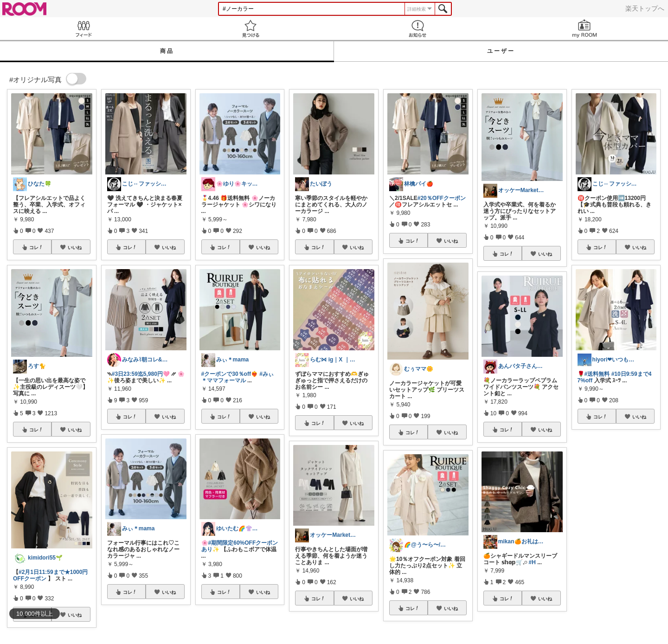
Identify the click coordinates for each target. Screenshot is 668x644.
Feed (83, 29)
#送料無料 (597, 374)
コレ (36, 247)
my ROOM (584, 29)
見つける (250, 29)
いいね (75, 247)
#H (532, 562)
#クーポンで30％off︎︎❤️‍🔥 (230, 374)
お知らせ (417, 29)
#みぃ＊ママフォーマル (238, 377)
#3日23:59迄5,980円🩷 (141, 374)
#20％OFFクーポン (442, 198)
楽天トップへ (645, 8)
